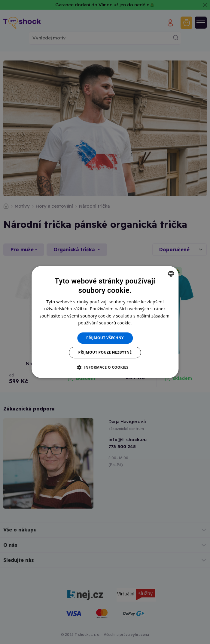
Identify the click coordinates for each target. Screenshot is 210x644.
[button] (105, 367)
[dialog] (105, 322)
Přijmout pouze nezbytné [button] (105, 353)
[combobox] (171, 274)
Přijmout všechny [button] (105, 338)
